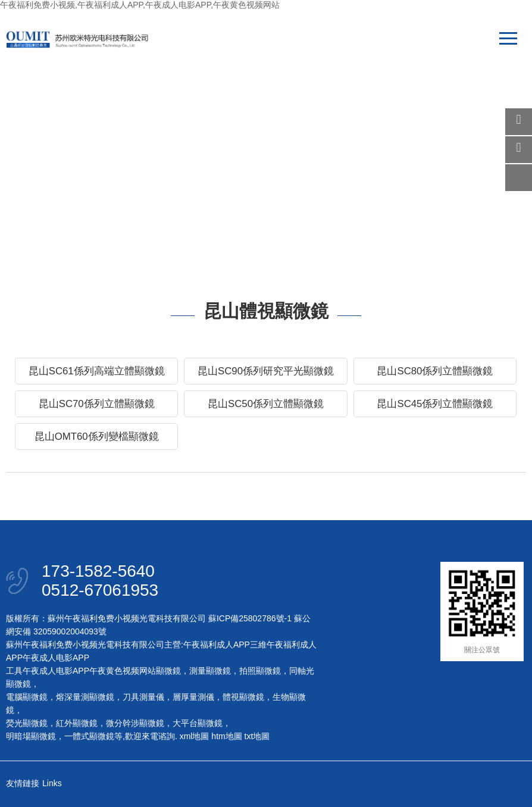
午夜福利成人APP (217, 645)
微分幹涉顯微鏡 (135, 723)
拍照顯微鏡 (260, 671)
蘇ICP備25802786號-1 (250, 618)
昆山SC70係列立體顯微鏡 (97, 404)
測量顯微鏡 (210, 671)
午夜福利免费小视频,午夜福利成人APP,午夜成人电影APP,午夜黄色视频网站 (140, 5)
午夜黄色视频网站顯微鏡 (135, 671)
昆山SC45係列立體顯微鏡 (435, 404)
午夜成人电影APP (56, 658)
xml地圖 (195, 736)
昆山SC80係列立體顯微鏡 (435, 371)
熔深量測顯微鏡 (85, 697)
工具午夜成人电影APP (48, 671)
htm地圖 (226, 736)
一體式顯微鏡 (89, 736)
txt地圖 (257, 736)
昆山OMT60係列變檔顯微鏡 (97, 437)
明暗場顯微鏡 (31, 736)
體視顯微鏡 (243, 697)
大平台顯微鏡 (198, 723)
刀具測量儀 (143, 697)
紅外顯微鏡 (77, 723)
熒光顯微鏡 (27, 723)
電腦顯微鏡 (27, 697)
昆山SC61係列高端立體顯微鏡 (97, 371)
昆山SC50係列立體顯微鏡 (266, 404)
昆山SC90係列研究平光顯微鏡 (266, 371)
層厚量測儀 (193, 697)
